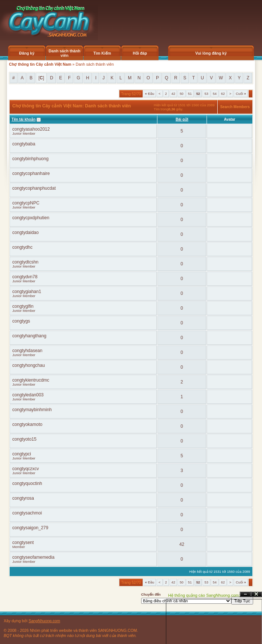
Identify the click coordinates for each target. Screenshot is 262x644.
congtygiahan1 (27, 292)
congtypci (22, 454)
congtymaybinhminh (32, 410)
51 (190, 94)
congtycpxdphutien (31, 218)
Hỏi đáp (140, 53)
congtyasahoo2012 (31, 129)
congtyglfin (23, 306)
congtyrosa (23, 498)
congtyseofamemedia (33, 557)
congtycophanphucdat (34, 188)
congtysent (23, 543)
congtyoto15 (24, 439)
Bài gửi (182, 119)
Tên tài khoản (23, 119)
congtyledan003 (28, 395)
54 (215, 94)
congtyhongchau (28, 365)
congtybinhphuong (30, 159)
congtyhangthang (29, 336)
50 (181, 94)
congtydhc (22, 247)
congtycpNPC (26, 203)
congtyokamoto (27, 424)
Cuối (241, 94)
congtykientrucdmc (31, 380)
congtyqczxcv (25, 469)
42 (173, 94)
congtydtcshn (25, 262)
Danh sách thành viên (65, 53)
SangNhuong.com (44, 621)
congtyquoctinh (27, 483)
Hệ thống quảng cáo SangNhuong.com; (204, 595)
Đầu (149, 94)
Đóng (256, 594)
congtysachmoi (27, 513)
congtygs (21, 321)
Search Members (235, 107)
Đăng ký (27, 53)
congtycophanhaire (31, 173)
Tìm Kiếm (102, 53)
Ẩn (245, 594)
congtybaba (24, 144)
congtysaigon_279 (30, 528)
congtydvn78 (25, 277)
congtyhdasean (27, 351)
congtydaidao (25, 233)
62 (223, 94)
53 (206, 94)
